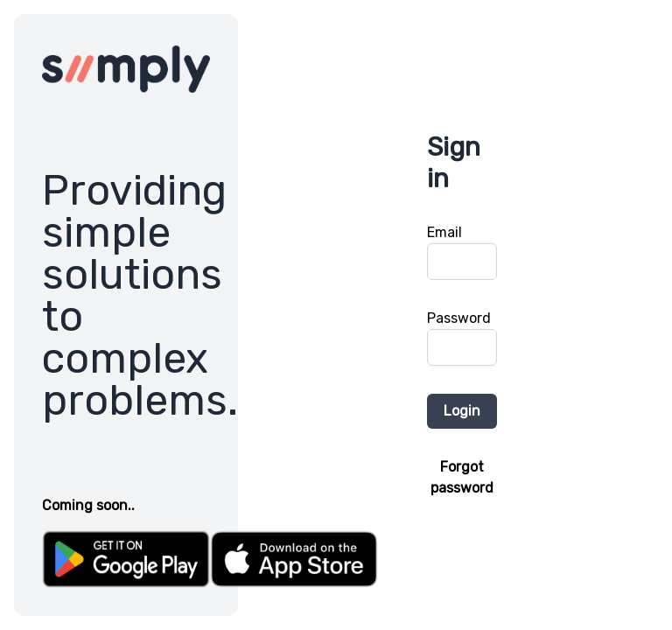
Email (444, 232)
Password (459, 318)
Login (462, 411)
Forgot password (462, 477)
